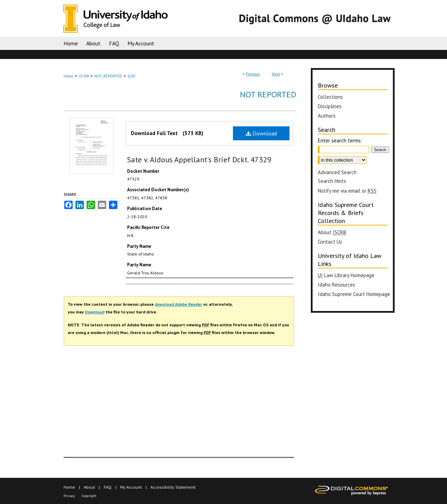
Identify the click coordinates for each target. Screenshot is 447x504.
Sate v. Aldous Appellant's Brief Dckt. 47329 (199, 160)
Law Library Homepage (346, 275)
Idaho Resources (336, 285)
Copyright (89, 496)
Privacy (69, 496)
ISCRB (84, 76)
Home (68, 76)
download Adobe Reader (178, 304)
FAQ (108, 487)
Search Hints (332, 181)
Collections (330, 97)
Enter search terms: (340, 140)
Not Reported (268, 94)
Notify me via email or (347, 191)
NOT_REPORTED (108, 76)
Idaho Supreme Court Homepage (354, 294)
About (332, 232)
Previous (253, 74)
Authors (327, 116)
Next (276, 74)
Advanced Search (337, 172)
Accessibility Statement (173, 487)
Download (261, 133)
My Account (131, 487)
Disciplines (330, 106)
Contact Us (330, 242)
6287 (132, 76)
